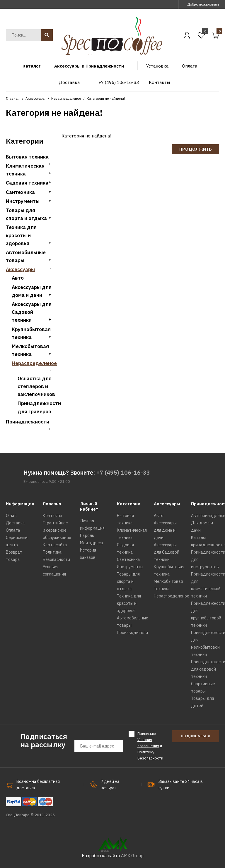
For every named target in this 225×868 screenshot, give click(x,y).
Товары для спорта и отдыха (128, 581)
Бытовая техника (27, 157)
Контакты (52, 516)
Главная (13, 98)
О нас (11, 516)
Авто (18, 278)
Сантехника (20, 192)
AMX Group (132, 856)
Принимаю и (150, 746)
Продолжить (196, 149)
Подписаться (196, 736)
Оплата (13, 530)
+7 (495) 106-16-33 (123, 472)
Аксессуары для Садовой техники (32, 312)
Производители (132, 633)
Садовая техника (27, 183)
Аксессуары (35, 98)
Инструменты (23, 201)
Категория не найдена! (106, 98)
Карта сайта (55, 545)
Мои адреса (92, 543)
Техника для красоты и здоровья (21, 235)
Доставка (15, 523)
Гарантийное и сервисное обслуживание (57, 530)
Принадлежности (28, 422)
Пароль (87, 535)
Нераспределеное (66, 98)
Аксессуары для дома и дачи (165, 530)
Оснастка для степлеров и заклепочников (36, 386)
